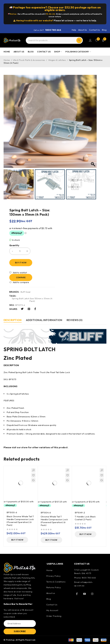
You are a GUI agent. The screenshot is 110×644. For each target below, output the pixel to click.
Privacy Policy (53, 576)
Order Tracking (54, 616)
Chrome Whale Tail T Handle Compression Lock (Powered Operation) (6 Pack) (54, 521)
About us (51, 593)
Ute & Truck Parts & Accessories (29, 60)
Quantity (14, 245)
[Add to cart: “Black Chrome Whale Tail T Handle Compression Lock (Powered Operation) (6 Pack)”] (17, 540)
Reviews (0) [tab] (75, 320)
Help (74, 30)
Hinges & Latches (57, 60)
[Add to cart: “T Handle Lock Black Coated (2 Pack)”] (86, 534)
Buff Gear (26, 292)
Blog (104, 30)
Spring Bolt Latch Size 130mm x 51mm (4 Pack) (32, 300)
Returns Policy (54, 587)
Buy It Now (21, 263)
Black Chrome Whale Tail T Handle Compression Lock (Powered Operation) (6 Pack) (20, 521)
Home (7, 60)
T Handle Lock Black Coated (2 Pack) (85, 518)
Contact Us (94, 30)
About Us (82, 30)
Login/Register (90, 40)
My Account (52, 610)
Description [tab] (13, 320)
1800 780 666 (53, 30)
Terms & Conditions (56, 582)
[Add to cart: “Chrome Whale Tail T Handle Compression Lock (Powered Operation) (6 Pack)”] (51, 540)
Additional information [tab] (44, 320)
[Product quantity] (20, 251)
